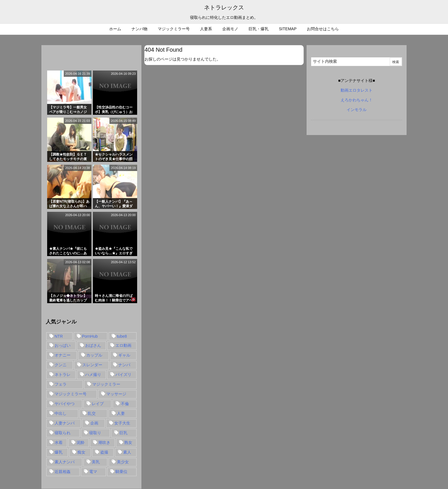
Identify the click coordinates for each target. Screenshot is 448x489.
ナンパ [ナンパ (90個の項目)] (124, 365)
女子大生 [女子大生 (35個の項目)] (122, 423)
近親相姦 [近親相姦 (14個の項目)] (63, 472)
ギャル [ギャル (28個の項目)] (124, 355)
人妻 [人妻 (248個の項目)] (121, 413)
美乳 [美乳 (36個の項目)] (96, 462)
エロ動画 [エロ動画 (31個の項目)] (123, 345)
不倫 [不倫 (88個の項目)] (125, 404)
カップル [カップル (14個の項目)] (94, 355)
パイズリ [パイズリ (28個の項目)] (123, 375)
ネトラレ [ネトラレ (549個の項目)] (63, 375)
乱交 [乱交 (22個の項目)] (92, 413)
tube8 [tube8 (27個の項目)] (122, 336)
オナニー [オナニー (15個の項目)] (63, 355)
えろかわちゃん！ (357, 100)
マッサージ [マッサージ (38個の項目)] (116, 394)
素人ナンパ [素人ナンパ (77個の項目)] (65, 462)
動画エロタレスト (357, 90)
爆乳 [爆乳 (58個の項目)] (59, 452)
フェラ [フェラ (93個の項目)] (61, 384)
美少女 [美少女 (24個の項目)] (123, 462)
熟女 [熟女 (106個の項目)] (128, 442)
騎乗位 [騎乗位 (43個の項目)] (121, 472)
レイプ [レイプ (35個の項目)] (98, 404)
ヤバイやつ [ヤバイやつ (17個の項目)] (65, 404)
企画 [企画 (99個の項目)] (94, 423)
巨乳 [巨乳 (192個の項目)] (123, 433)
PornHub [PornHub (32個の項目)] (90, 336)
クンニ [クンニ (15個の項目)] (61, 365)
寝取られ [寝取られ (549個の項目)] (63, 433)
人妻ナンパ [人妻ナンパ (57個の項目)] (65, 423)
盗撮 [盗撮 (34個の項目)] (104, 452)
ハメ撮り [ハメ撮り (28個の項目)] (93, 375)
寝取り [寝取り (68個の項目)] (95, 433)
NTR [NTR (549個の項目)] (59, 336)
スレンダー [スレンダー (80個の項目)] (92, 365)
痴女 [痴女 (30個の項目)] (81, 452)
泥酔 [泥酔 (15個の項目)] (81, 442)
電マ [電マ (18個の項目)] (93, 472)
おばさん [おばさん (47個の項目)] (93, 345)
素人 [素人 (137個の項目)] (127, 452)
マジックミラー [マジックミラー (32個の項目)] (106, 384)
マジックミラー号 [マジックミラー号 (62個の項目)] (71, 394)
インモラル (357, 110)
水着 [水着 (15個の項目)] (59, 442)
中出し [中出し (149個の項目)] (61, 413)
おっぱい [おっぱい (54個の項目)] (63, 345)
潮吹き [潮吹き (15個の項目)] (104, 442)
